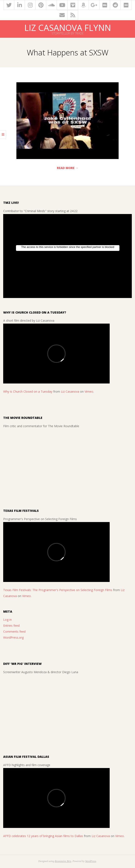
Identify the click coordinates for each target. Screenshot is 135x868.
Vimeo (89, 391)
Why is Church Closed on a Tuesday (28, 391)
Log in (7, 620)
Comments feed (14, 631)
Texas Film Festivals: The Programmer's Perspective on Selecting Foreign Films (58, 590)
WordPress (91, 861)
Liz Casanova (70, 391)
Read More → (68, 168)
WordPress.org (13, 637)
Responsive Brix (63, 861)
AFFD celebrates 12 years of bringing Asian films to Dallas (43, 836)
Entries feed (11, 626)
